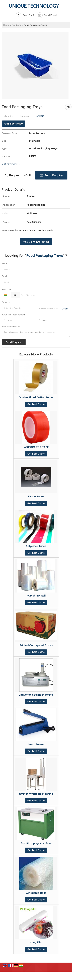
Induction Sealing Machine (36, 695)
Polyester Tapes (36, 546)
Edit (40, 116)
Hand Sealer (36, 744)
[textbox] (25, 116)
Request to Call (18, 175)
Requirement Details (11, 327)
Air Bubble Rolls (36, 893)
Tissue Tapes (36, 496)
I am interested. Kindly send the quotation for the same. (36, 333)
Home (6, 25)
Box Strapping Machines (36, 843)
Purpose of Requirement (13, 315)
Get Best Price (14, 124)
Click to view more (11, 164)
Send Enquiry (51, 175)
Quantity (6, 302)
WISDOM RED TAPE (36, 447)
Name (5, 263)
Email (4, 276)
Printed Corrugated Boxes (36, 645)
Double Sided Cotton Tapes (36, 397)
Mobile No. (7, 289)
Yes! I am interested (36, 242)
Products (17, 25)
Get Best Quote (36, 404)
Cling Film (36, 942)
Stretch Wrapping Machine (36, 794)
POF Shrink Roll (36, 596)
